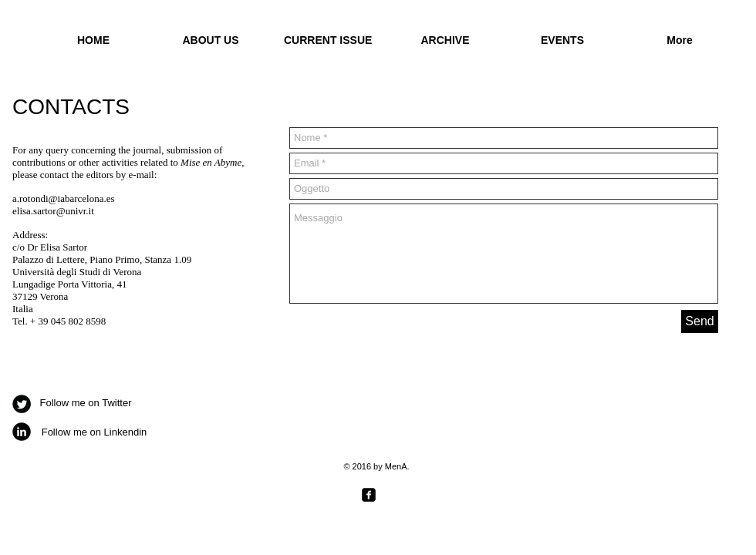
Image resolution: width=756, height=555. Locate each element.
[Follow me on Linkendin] (94, 433)
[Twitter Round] (22, 404)
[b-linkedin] (22, 432)
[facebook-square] (369, 495)
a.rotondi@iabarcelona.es (64, 198)
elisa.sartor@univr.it (53, 211)
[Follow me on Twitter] (86, 404)
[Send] (700, 321)
